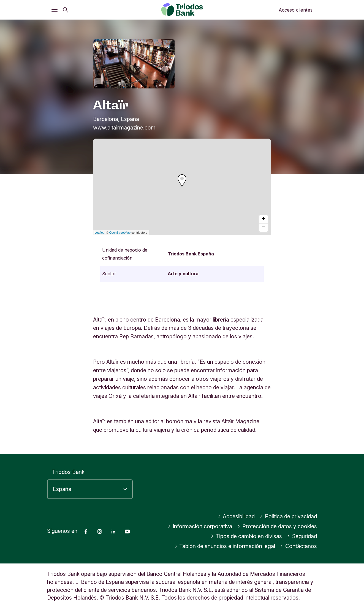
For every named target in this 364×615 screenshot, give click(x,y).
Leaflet (99, 233)
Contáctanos (298, 546)
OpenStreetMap (120, 233)
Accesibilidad (236, 516)
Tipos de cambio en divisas (246, 536)
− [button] (264, 228)
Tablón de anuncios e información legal (225, 546)
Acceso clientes (296, 10)
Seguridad (302, 536)
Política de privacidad (288, 516)
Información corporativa (200, 526)
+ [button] (264, 219)
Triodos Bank (68, 472)
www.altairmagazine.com (124, 128)
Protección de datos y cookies (277, 526)
